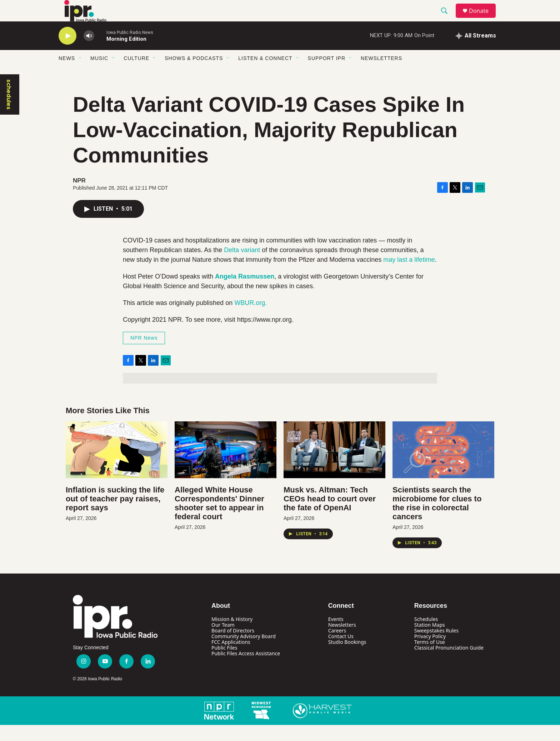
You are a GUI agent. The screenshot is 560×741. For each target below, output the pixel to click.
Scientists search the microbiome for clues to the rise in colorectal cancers (437, 519)
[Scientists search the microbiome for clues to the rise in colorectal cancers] (443, 466)
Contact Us (341, 652)
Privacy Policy (430, 652)
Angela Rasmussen (245, 292)
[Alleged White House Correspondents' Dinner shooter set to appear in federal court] (226, 466)
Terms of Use (430, 658)
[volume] (89, 52)
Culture (136, 74)
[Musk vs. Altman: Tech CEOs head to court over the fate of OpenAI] (334, 466)
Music (99, 74)
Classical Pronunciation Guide (449, 664)
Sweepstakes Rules (436, 647)
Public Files (224, 664)
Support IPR (327, 74)
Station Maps (430, 641)
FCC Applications (231, 658)
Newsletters (381, 74)
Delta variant (242, 266)
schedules (9, 111)
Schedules (426, 635)
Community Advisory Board (244, 652)
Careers (337, 647)
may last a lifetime (409, 276)
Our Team (223, 641)
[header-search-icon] (447, 19)
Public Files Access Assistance (246, 669)
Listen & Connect (265, 74)
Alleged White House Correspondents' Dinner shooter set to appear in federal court (219, 519)
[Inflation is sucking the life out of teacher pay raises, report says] (117, 466)
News (67, 74)
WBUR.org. (251, 319)
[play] (67, 52)
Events (336, 635)
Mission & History (232, 635)
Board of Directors (233, 647)
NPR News (144, 354)
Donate (483, 19)
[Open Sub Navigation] (80, 74)
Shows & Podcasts (194, 74)
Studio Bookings (347, 658)
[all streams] (476, 52)
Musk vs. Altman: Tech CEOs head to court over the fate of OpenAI (330, 515)
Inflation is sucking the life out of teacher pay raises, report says (115, 515)
